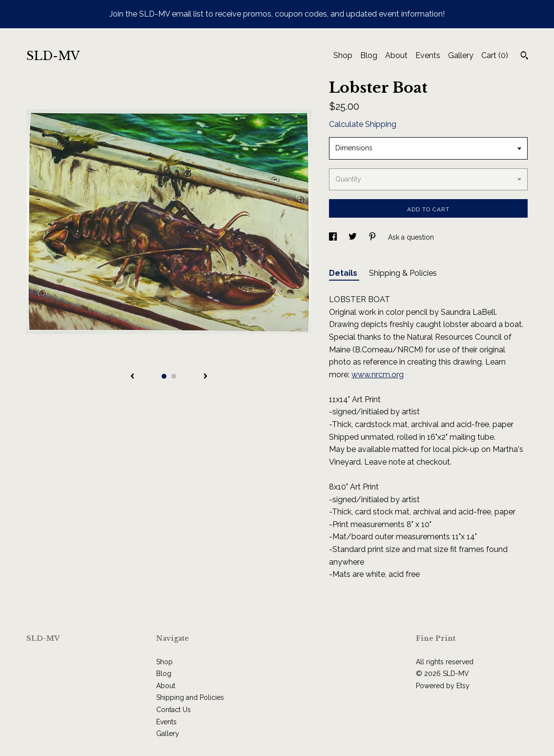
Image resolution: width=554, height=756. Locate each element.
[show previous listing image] (132, 377)
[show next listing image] (205, 377)
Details (344, 273)
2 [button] (174, 376)
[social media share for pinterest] (373, 237)
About (396, 55)
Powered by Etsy (443, 686)
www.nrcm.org (378, 375)
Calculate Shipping (363, 124)
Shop (343, 55)
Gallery (461, 55)
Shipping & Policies (403, 273)
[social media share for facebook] (334, 237)
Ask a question (411, 237)
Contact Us (174, 710)
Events (428, 55)
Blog (369, 55)
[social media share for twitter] (354, 237)
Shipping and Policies (190, 697)
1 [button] (164, 376)
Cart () (495, 55)
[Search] (524, 57)
